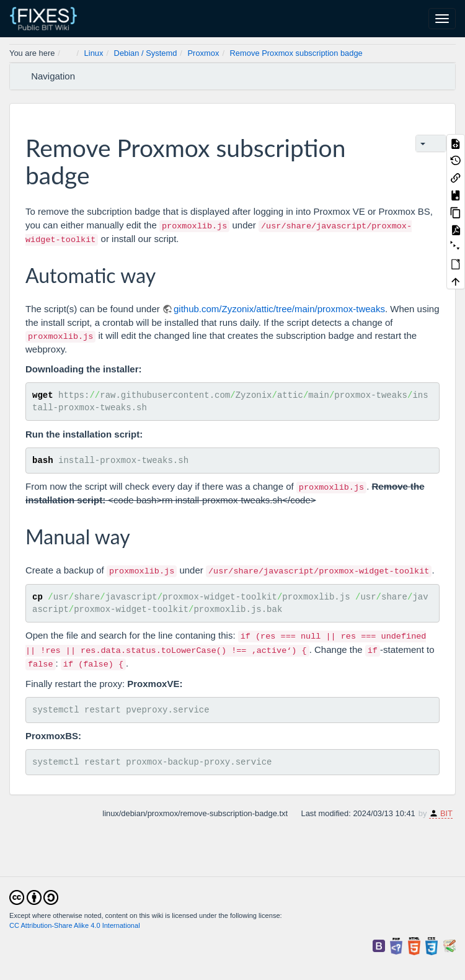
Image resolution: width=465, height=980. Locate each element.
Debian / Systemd (146, 53)
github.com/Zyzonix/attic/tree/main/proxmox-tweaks (279, 309)
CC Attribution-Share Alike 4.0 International (75, 925)
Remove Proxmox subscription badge (296, 53)
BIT (446, 813)
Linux (94, 53)
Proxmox (204, 53)
